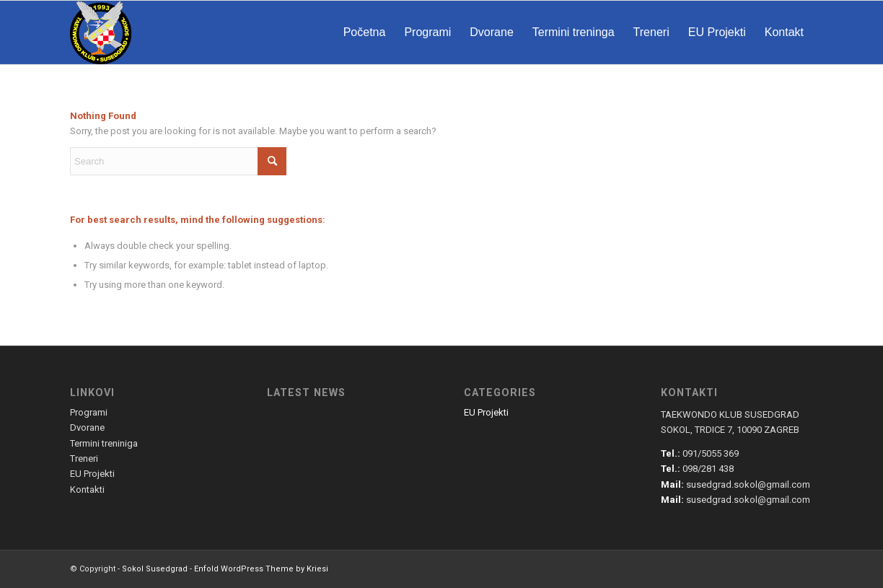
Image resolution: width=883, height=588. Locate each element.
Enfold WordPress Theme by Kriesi (261, 569)
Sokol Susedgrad (155, 569)
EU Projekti (486, 412)
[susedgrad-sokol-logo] (101, 32)
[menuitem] (365, 32)
